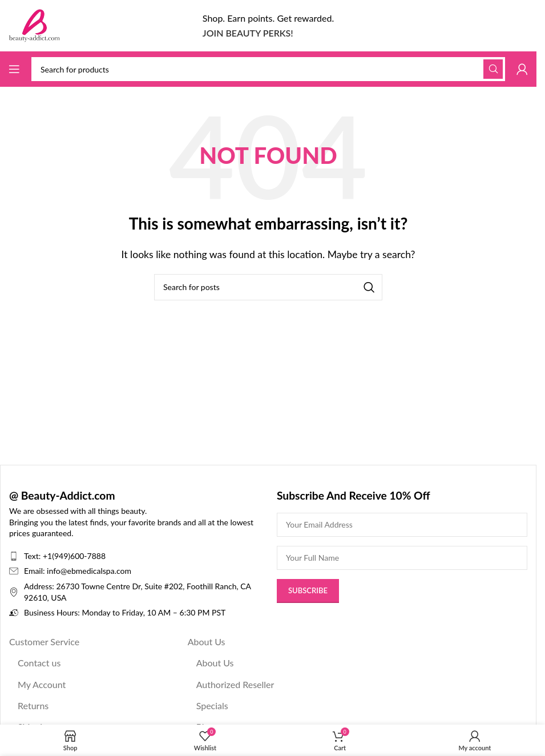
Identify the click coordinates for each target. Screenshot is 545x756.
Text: (33, 556)
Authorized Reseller (235, 684)
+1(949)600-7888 (74, 556)
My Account (42, 684)
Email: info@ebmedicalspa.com (78, 571)
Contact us (39, 663)
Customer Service (44, 642)
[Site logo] (34, 24)
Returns (33, 705)
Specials (212, 705)
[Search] (268, 69)
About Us (207, 642)
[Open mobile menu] (14, 69)
